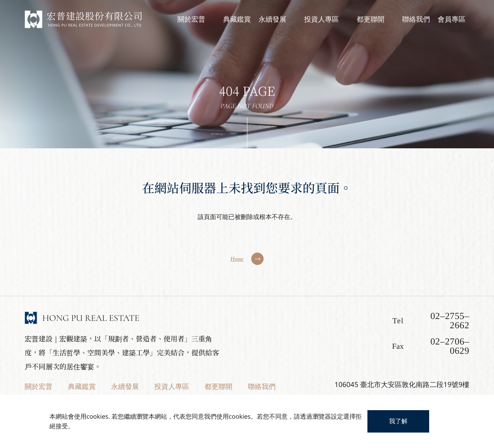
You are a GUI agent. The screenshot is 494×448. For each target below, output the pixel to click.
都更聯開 (218, 387)
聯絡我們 (262, 387)
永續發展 (125, 387)
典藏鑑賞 (82, 387)
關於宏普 (39, 387)
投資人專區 (172, 387)
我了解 (398, 421)
